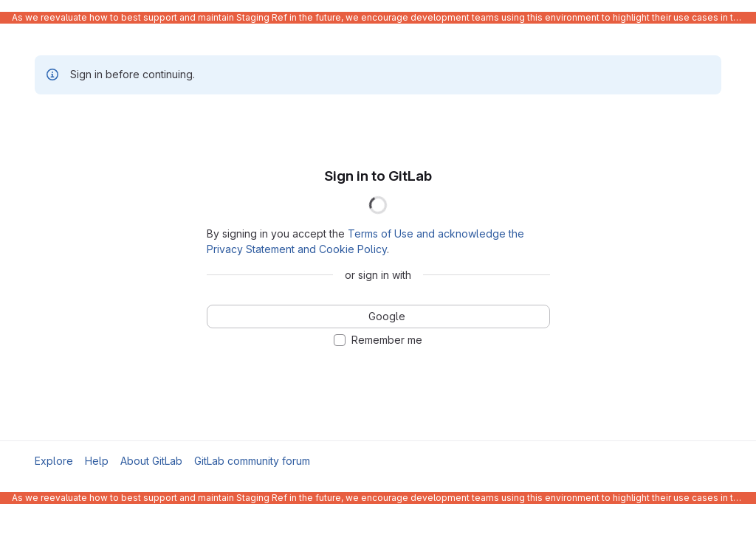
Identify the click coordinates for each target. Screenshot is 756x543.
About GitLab (151, 461)
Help (97, 461)
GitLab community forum (252, 461)
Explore (54, 461)
